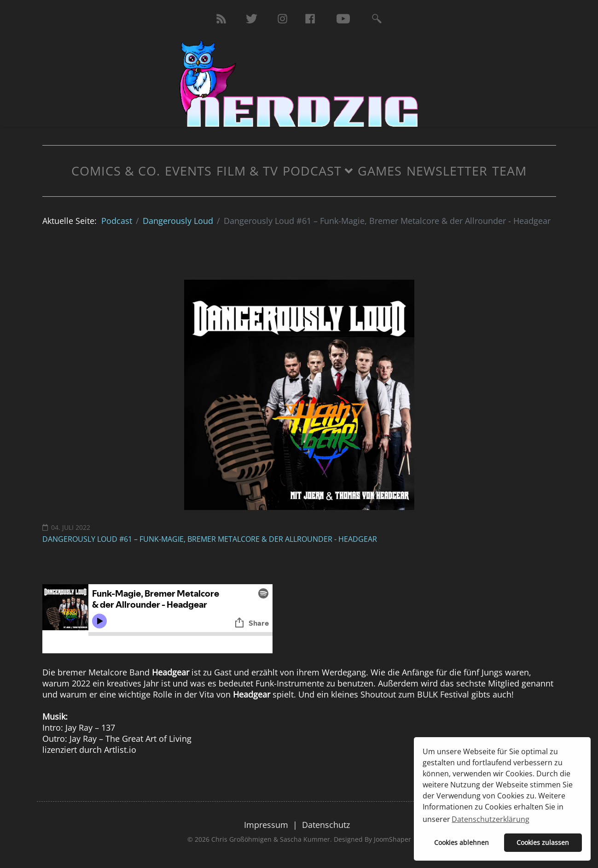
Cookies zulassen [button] (543, 842)
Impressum (266, 825)
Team (509, 171)
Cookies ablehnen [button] (462, 842)
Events (188, 171)
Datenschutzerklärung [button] (491, 819)
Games (380, 171)
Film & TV (247, 171)
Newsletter (447, 171)
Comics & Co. (116, 171)
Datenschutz (326, 825)
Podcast (312, 171)
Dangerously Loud (178, 221)
